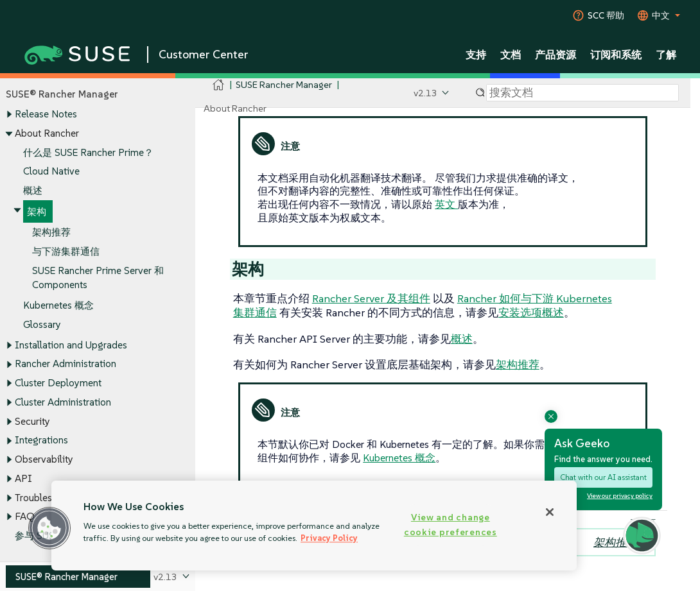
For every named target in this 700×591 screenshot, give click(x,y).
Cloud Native (51, 172)
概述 (33, 190)
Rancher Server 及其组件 (371, 298)
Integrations (41, 441)
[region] (314, 526)
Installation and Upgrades (71, 345)
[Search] (582, 93)
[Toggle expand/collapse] (9, 115)
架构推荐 (51, 233)
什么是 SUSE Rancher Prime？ (88, 152)
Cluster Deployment (58, 383)
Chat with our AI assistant (603, 477)
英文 (446, 204)
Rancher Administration (66, 364)
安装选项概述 (531, 313)
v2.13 (425, 93)
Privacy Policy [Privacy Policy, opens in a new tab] (329, 538)
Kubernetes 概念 (58, 305)
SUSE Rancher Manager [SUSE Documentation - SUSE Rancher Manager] (284, 84)
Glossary (42, 324)
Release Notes (46, 115)
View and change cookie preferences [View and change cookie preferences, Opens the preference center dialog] (451, 525)
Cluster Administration (63, 402)
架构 (37, 211)
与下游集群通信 (66, 252)
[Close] (550, 512)
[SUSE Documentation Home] (219, 85)
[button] (49, 528)
